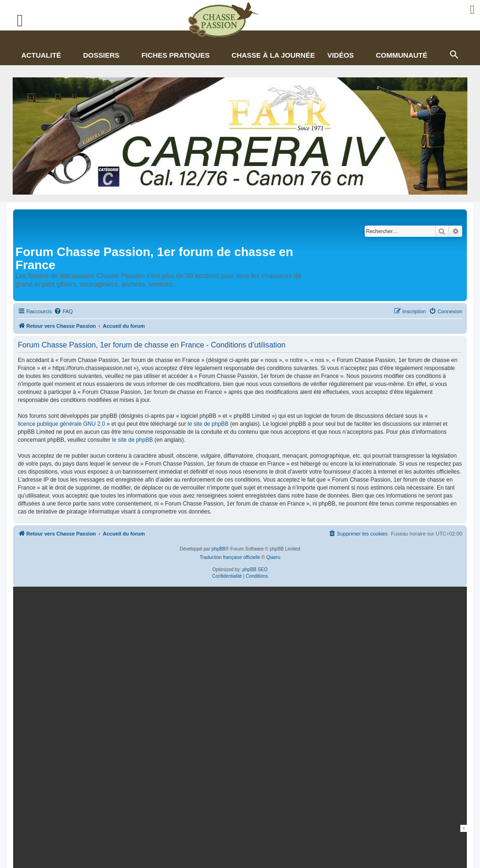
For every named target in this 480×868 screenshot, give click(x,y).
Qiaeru (273, 557)
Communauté (402, 55)
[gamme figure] (238, 663)
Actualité (41, 55)
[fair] (240, 136)
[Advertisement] (240, 846)
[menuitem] (63, 311)
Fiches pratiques (176, 55)
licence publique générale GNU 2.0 (61, 424)
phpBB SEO (255, 570)
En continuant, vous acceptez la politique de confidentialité (369, 703)
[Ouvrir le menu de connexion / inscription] (473, 10)
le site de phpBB (208, 424)
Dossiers (101, 55)
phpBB (218, 549)
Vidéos (341, 55)
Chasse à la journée (273, 55)
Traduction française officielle (230, 557)
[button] (454, 53)
